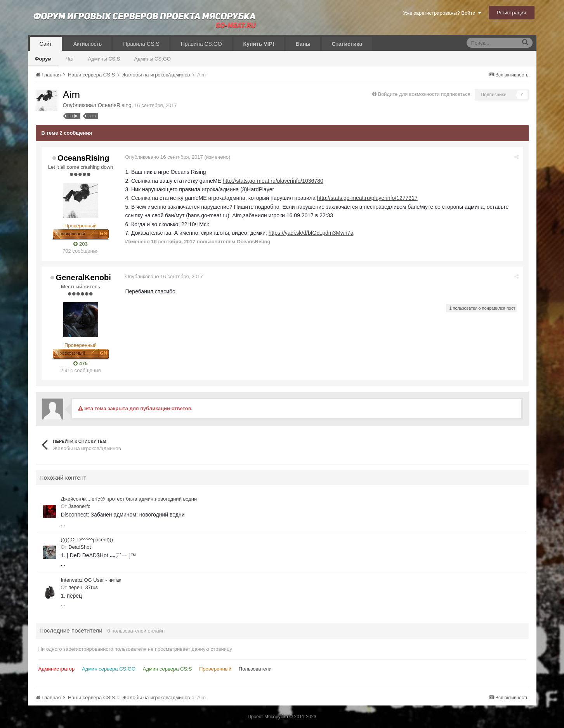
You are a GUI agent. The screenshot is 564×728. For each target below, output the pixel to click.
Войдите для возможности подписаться (424, 94)
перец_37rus (83, 587)
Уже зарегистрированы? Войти (442, 13)
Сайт (46, 44)
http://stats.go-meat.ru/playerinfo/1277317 (367, 198)
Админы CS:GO (153, 59)
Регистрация (512, 13)
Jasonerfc (79, 506)
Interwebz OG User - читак (91, 580)
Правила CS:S (141, 44)
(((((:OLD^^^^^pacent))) (87, 540)
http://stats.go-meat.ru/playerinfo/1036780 (273, 181)
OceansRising (115, 105)
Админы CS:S (104, 59)
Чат (70, 59)
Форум (43, 59)
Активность (88, 44)
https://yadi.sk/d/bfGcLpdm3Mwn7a (311, 233)
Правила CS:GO (201, 44)
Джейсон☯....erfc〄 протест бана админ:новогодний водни (129, 499)
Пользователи (255, 669)
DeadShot (80, 547)
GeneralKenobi (83, 277)
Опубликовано (164, 157)
